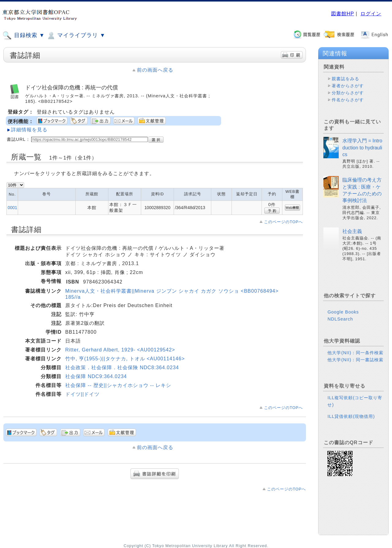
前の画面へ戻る (155, 70)
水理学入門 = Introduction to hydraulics (362, 148)
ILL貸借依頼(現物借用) (351, 416)
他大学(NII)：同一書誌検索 (355, 360)
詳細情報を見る (29, 130)
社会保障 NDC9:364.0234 (96, 376)
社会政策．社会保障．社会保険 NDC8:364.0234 (122, 368)
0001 (12, 208)
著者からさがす (348, 86)
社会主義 (352, 231)
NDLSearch (340, 319)
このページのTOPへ (283, 222)
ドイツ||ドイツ (82, 394)
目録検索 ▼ (24, 36)
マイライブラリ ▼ (76, 36)
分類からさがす (348, 93)
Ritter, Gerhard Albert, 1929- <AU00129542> (120, 350)
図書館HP (343, 14)
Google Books (343, 312)
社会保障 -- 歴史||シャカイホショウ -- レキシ (118, 385)
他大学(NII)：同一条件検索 (355, 353)
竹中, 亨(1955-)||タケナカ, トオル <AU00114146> (125, 359)
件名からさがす (348, 100)
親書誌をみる (345, 79)
